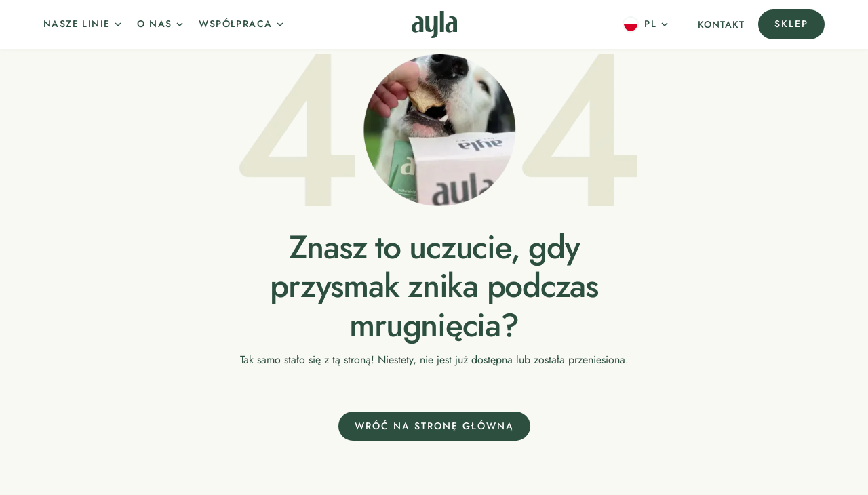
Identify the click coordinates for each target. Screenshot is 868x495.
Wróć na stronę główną (434, 426)
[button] (83, 24)
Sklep (791, 24)
